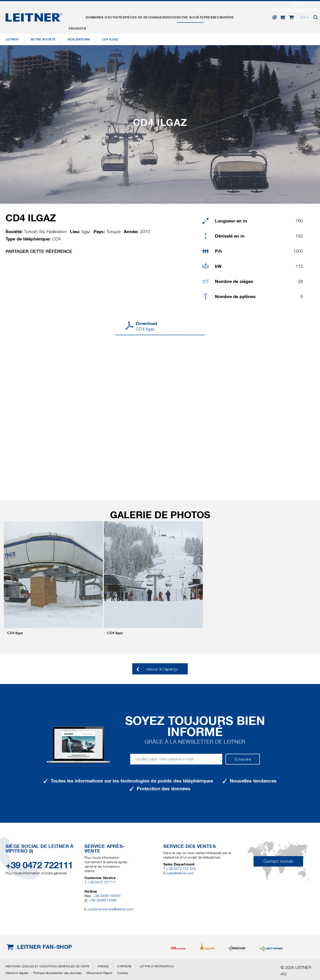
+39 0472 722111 (39, 865)
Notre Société (203, 16)
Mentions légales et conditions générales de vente (48, 966)
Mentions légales (17, 973)
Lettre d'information (157, 966)
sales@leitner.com (180, 873)
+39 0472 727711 (102, 882)
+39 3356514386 (103, 900)
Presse (226, 16)
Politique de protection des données (57, 973)
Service (179, 16)
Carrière (244, 16)
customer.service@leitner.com (110, 909)
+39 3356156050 (107, 896)
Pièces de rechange (151, 16)
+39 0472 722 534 (181, 869)
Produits (79, 16)
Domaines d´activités (110, 16)
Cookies (122, 973)
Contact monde (278, 861)
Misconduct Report (99, 973)
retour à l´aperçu (162, 669)
